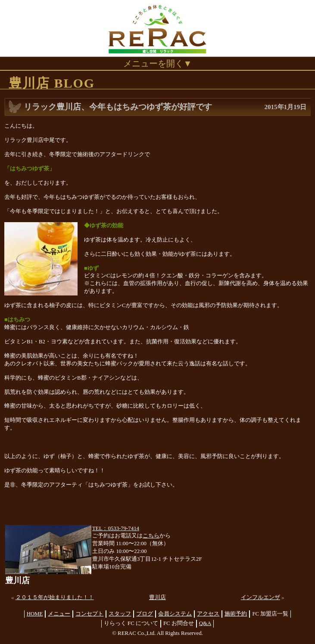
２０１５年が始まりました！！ (55, 597)
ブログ (145, 614)
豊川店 (157, 597)
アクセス (208, 614)
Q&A (205, 623)
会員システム (175, 614)
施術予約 (236, 614)
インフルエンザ (260, 597)
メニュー (59, 614)
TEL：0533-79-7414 (116, 528)
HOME (35, 614)
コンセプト (89, 614)
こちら (151, 536)
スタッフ (120, 614)
